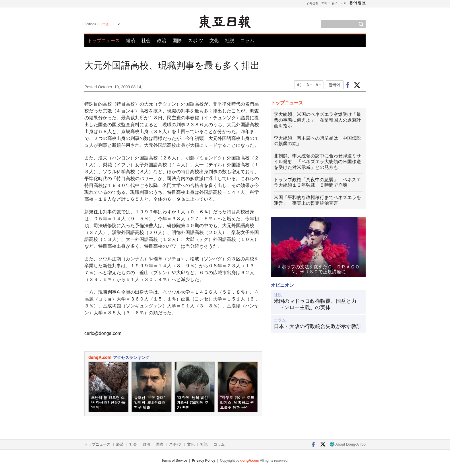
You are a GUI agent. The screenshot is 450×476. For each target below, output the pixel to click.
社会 (146, 41)
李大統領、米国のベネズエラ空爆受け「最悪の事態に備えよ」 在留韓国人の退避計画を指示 (317, 120)
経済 (131, 41)
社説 (230, 41)
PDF (344, 3)
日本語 (104, 24)
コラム (247, 41)
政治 (162, 41)
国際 (177, 41)
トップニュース (104, 41)
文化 (214, 41)
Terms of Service (174, 461)
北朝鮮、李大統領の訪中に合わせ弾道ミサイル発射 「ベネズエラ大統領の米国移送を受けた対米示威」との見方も (317, 162)
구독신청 (312, 3)
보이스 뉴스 (330, 3)
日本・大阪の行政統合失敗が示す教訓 (318, 326)
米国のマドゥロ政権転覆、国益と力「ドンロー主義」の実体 (315, 304)
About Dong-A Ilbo (348, 444)
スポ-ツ (196, 41)
